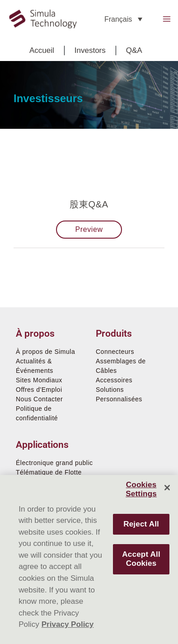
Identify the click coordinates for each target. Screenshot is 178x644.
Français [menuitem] (118, 19)
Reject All (141, 524)
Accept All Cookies (141, 559)
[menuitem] (123, 19)
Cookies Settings (141, 489)
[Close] (167, 488)
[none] (123, 19)
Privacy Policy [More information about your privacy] (68, 624)
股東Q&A (89, 204)
